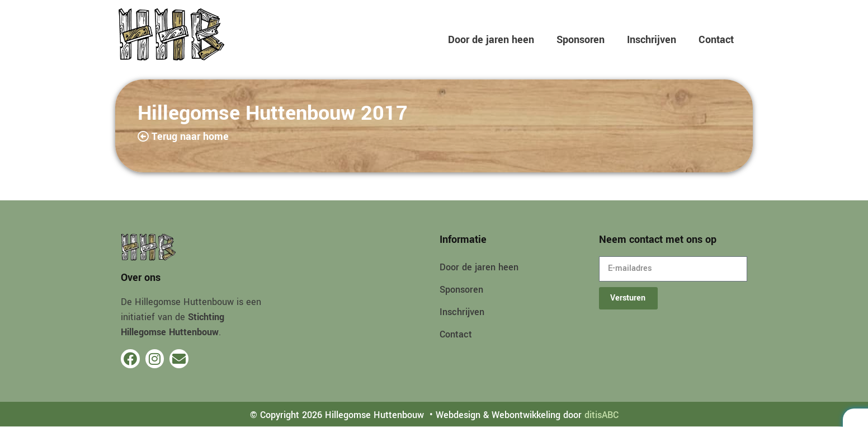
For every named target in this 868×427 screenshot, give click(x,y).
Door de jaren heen (491, 40)
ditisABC (602, 415)
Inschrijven (652, 40)
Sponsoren (581, 40)
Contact (716, 40)
